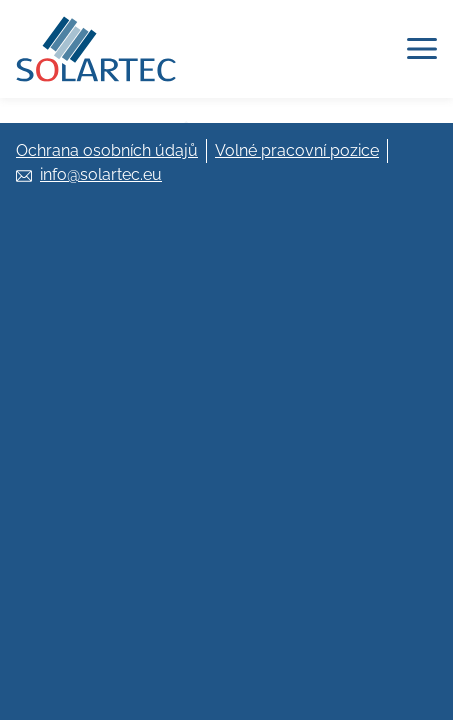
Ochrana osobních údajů (107, 150)
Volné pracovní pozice (297, 150)
